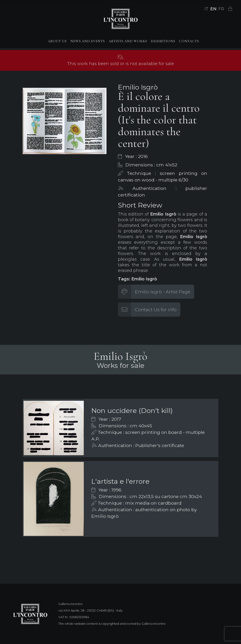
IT (206, 9)
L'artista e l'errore (120, 481)
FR (221, 9)
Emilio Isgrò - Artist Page (163, 292)
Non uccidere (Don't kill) (132, 410)
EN (213, 9)
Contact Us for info (156, 310)
